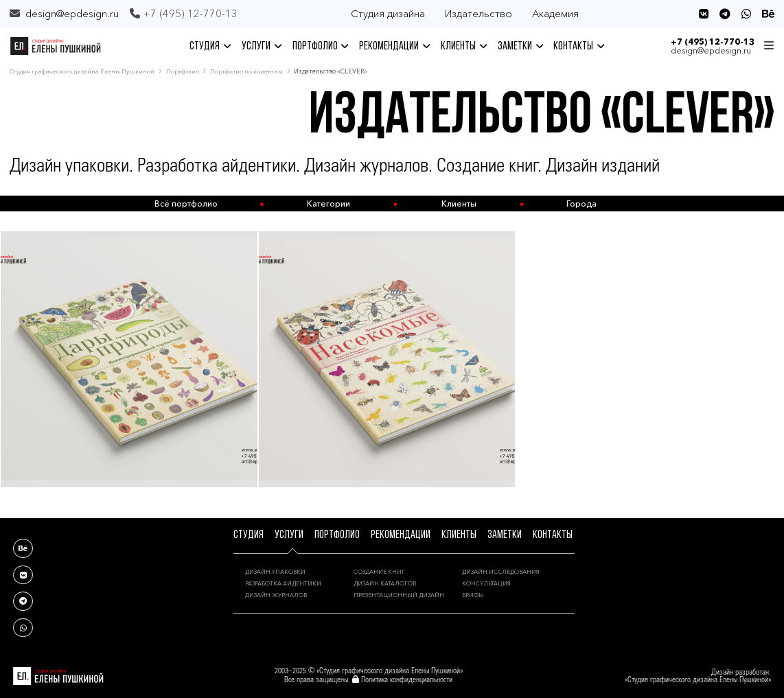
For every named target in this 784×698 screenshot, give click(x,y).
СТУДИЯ (210, 47)
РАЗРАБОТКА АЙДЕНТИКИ (283, 583)
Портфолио (183, 71)
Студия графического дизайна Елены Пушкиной (82, 71)
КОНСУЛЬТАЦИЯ (486, 583)
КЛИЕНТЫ (464, 47)
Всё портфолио (186, 203)
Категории (328, 203)
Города (581, 203)
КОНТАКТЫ (579, 47)
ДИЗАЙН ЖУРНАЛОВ (276, 595)
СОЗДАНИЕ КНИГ (379, 572)
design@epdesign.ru (72, 13)
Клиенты (459, 203)
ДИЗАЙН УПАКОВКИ (275, 572)
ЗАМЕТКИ (520, 47)
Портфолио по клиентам (246, 71)
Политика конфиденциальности (407, 680)
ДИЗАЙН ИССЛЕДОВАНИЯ (501, 572)
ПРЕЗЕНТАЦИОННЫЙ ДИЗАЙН (399, 595)
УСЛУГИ (262, 47)
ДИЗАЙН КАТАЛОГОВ (385, 583)
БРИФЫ (473, 595)
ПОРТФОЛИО (321, 47)
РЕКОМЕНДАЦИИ (394, 47)
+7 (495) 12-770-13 (713, 42)
